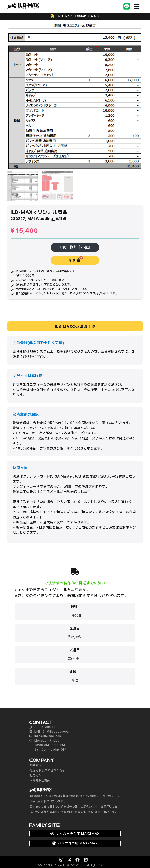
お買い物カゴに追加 (75, 247)
